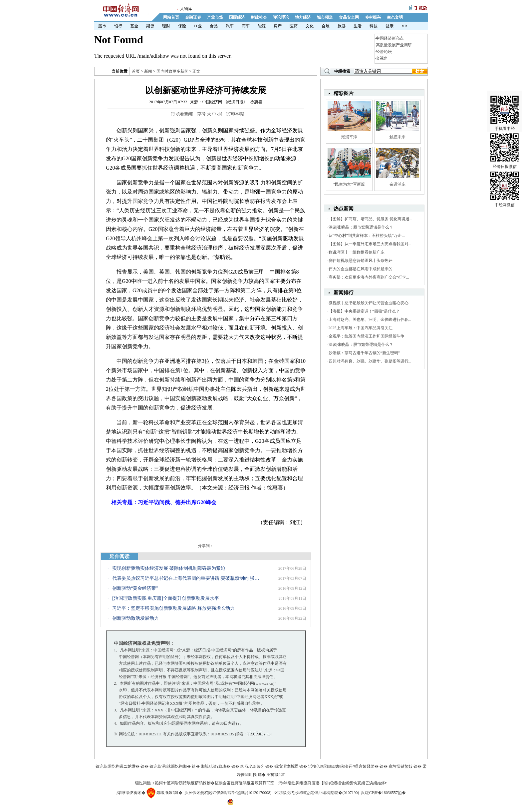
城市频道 (325, 17)
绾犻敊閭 (276, 775)
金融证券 (193, 17)
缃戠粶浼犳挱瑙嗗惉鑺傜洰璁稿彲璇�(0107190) (317, 793)
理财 (166, 26)
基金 (134, 26)
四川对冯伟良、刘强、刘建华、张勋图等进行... (370, 361)
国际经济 (237, 17)
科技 (374, 26)
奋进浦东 (397, 184)
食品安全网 (349, 17)
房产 (278, 26)
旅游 (342, 26)
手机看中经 (505, 100)
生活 (358, 26)
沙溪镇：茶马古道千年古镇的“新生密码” (364, 353)
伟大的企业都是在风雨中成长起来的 (361, 269)
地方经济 (303, 17)
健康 (390, 26)
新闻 (148, 71)
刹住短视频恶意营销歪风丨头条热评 (361, 261)
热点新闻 (344, 209)
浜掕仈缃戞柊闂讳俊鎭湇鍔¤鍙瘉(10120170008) (228, 793)
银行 (118, 26)
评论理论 (281, 17)
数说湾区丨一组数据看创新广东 (357, 252)
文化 (310, 26)
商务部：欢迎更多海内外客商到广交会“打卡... (369, 277)
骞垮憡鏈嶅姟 (400, 766)
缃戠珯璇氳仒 (252, 766)
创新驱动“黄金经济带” (135, 588)
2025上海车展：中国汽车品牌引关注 (361, 328)
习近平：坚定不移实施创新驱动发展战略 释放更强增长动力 (173, 608)
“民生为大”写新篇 (349, 184)
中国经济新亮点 (390, 38)
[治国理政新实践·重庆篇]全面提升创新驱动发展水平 (166, 598)
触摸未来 (397, 137)
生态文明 (395, 17)
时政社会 (259, 17)
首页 (136, 71)
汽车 (230, 26)
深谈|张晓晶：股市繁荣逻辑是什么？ (361, 227)
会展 (326, 26)
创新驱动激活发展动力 (135, 618)
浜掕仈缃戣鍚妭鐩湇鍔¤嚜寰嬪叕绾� (343, 766)
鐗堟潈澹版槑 (286, 766)
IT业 (198, 26)
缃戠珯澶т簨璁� (216, 766)
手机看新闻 (182, 114)
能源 (262, 26)
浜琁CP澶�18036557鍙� (383, 793)
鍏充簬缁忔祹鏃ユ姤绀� (118, 766)
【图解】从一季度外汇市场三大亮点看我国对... (370, 244)
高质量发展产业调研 (394, 45)
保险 (182, 26)
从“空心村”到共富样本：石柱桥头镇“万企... (367, 236)
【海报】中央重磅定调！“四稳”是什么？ (364, 311)
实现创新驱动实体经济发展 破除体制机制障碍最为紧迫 (169, 568)
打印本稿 (235, 114)
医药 (294, 26)
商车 (246, 26)
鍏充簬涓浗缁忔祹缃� (170, 766)
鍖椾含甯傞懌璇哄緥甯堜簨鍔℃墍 (245, 783)
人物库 (186, 9)
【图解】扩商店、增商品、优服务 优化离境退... (371, 219)
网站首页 (171, 17)
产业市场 (215, 17)
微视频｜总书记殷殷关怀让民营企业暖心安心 (369, 303)
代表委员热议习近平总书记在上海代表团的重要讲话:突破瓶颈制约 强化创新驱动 (187, 578)
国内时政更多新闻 (172, 71)
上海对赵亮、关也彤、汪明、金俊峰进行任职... (370, 320)
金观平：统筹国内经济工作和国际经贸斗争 (367, 336)
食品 (214, 26)
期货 (150, 26)
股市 (102, 26)
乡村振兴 (373, 17)
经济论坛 (384, 52)
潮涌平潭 (349, 137)
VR (404, 26)
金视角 (382, 58)
